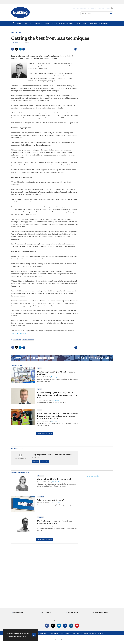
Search (111, 13)
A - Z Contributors (74, 612)
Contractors (16, 33)
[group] (103, 23)
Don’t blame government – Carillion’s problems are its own (55, 522)
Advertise (95, 633)
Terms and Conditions (40, 633)
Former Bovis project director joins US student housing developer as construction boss (57, 395)
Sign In (108, 8)
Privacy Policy (64, 633)
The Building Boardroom (81, 8)
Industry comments (28, 340)
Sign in (35, 462)
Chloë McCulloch (57, 482)
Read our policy (22, 636)
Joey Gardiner (57, 526)
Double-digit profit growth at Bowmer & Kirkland (56, 373)
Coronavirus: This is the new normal (54, 479)
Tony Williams (56, 503)
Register (93, 8)
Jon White (16, 43)
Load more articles (45, 433)
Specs (101, 633)
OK (34, 635)
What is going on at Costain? (50, 500)
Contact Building (76, 633)
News (39, 368)
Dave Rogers (55, 377)
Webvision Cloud (66, 639)
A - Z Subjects (47, 612)
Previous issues (18, 612)
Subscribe (101, 8)
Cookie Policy (53, 633)
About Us (87, 633)
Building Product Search (101, 612)
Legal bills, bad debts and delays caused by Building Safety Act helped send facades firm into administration (57, 416)
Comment (41, 476)
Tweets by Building (93, 476)
